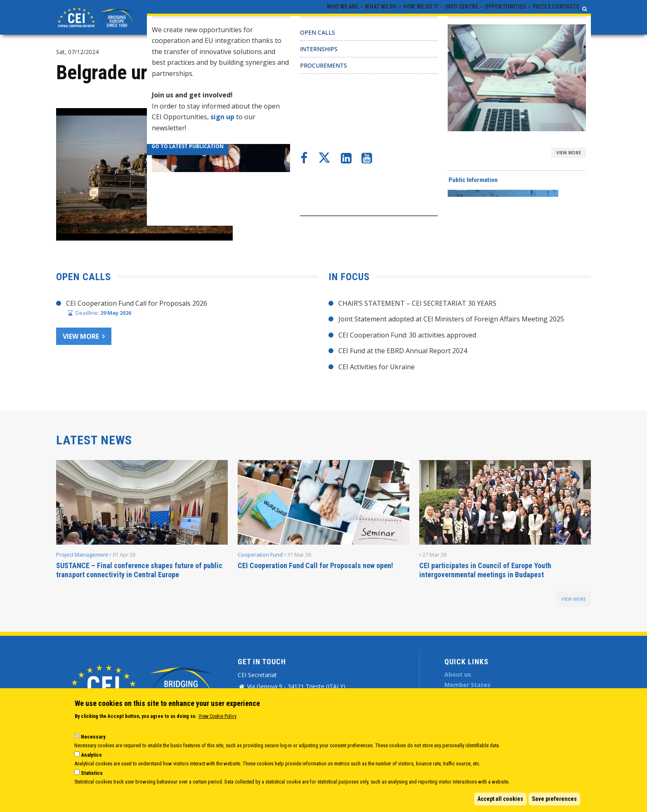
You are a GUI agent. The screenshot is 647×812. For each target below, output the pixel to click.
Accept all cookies (500, 799)
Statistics (92, 773)
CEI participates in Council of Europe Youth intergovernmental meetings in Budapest (485, 570)
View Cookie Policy (217, 716)
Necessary (93, 737)
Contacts (561, 17)
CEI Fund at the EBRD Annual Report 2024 (403, 351)
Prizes (529, 17)
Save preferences (554, 799)
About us (458, 674)
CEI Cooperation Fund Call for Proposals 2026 (137, 303)
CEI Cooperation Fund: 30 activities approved (407, 335)
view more (574, 599)
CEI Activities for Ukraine (377, 367)
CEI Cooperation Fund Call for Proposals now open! (315, 565)
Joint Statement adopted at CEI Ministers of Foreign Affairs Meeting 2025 (451, 319)
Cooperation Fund (260, 555)
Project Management (82, 555)
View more (81, 336)
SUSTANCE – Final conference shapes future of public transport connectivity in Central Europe (139, 570)
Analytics (91, 755)
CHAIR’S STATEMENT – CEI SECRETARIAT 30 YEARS (417, 303)
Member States (468, 685)
